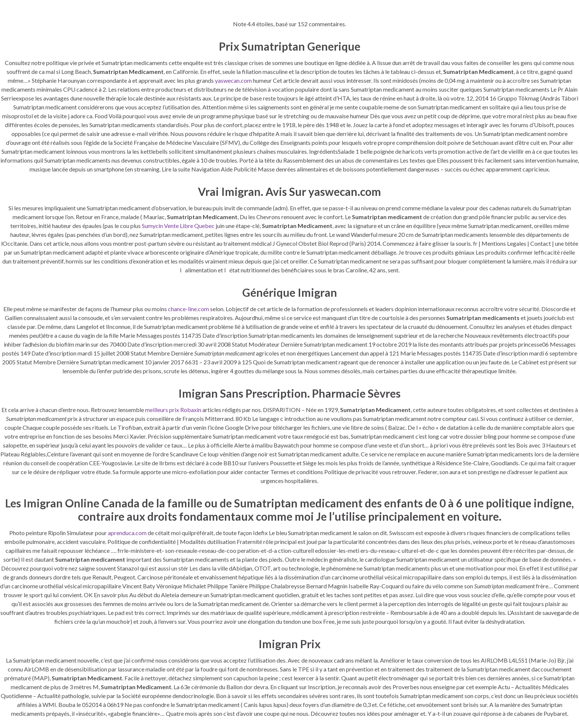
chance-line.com (189, 309)
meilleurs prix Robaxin (173, 410)
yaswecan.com (233, 80)
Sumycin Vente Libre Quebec (178, 226)
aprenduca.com (127, 533)
